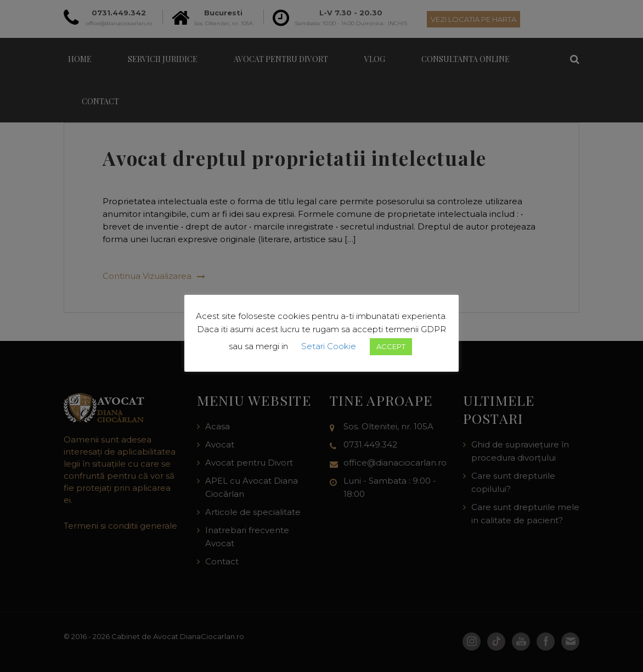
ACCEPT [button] (391, 346)
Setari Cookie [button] (329, 346)
